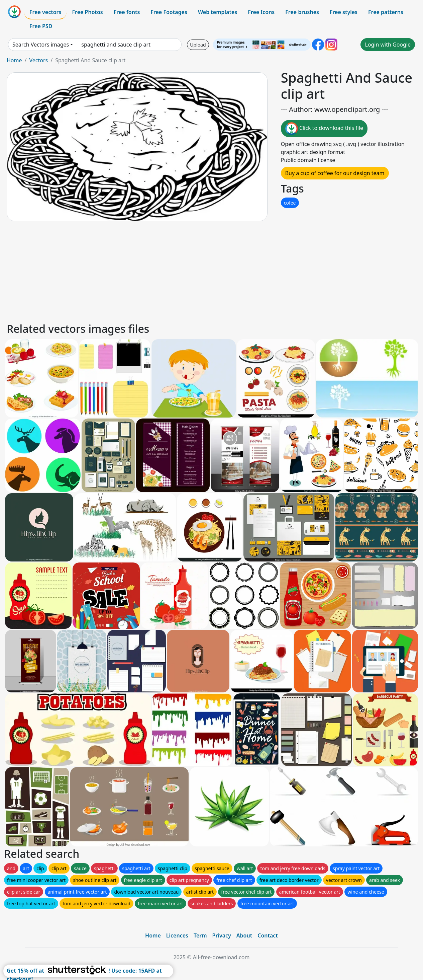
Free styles (344, 12)
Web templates (218, 12)
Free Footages (169, 12)
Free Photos (87, 12)
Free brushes (302, 12)
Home (14, 60)
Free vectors (45, 12)
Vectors (38, 60)
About (244, 935)
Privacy (222, 935)
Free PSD (41, 26)
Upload (198, 45)
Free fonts (127, 12)
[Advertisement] (207, 271)
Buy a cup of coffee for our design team (335, 173)
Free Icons (261, 12)
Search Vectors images (41, 45)
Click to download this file (324, 129)
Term (200, 935)
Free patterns (386, 12)
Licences (177, 935)
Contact (268, 935)
